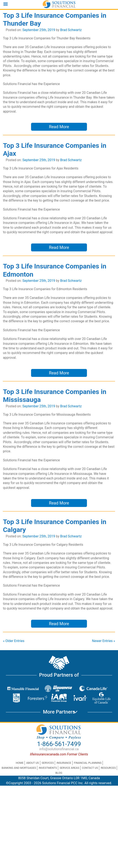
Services (48, 763)
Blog (59, 773)
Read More (59, 127)
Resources (108, 768)
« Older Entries (14, 641)
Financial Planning (88, 763)
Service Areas (69, 768)
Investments (48, 768)
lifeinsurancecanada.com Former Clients (59, 754)
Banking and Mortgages (19, 768)
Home (20, 763)
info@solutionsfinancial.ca (59, 749)
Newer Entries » (103, 641)
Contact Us (90, 768)
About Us (33, 763)
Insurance (64, 763)
